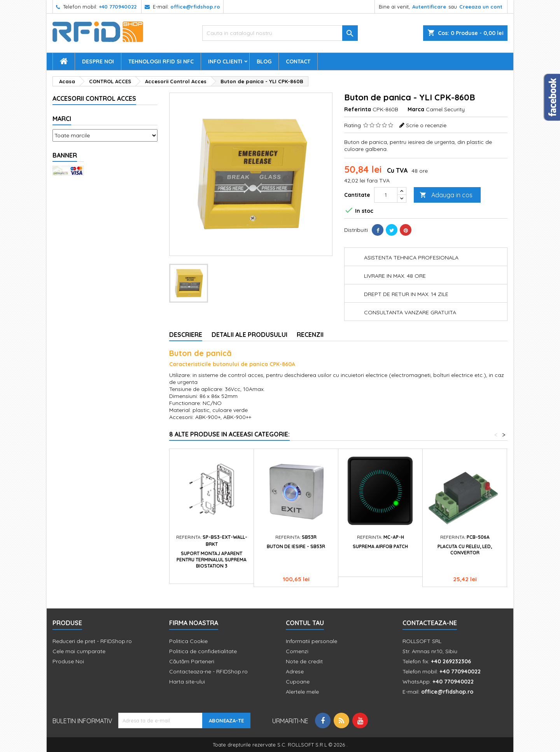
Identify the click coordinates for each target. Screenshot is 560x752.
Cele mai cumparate (79, 651)
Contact (298, 61)
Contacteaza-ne (430, 623)
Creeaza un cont (481, 7)
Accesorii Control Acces (94, 98)
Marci (62, 119)
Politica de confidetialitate (203, 651)
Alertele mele (302, 692)
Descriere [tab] (186, 335)
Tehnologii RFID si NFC (161, 61)
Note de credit (304, 661)
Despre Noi (98, 61)
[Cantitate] (386, 195)
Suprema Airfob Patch (380, 546)
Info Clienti (225, 61)
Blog (264, 61)
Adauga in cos (446, 195)
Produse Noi (68, 661)
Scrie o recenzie (426, 125)
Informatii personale (311, 641)
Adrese (295, 671)
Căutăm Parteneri (192, 661)
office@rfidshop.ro (195, 7)
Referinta (358, 109)
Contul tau (305, 623)
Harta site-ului (187, 682)
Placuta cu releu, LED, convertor (465, 550)
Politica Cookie (188, 641)
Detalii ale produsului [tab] (249, 335)
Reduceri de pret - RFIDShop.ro (92, 641)
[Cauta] (280, 33)
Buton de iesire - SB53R (296, 546)
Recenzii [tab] (310, 335)
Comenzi (297, 651)
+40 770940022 (118, 7)
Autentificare (429, 7)
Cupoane (298, 682)
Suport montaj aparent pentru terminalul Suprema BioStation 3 (212, 560)
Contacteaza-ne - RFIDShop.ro (208, 671)
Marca (416, 109)
